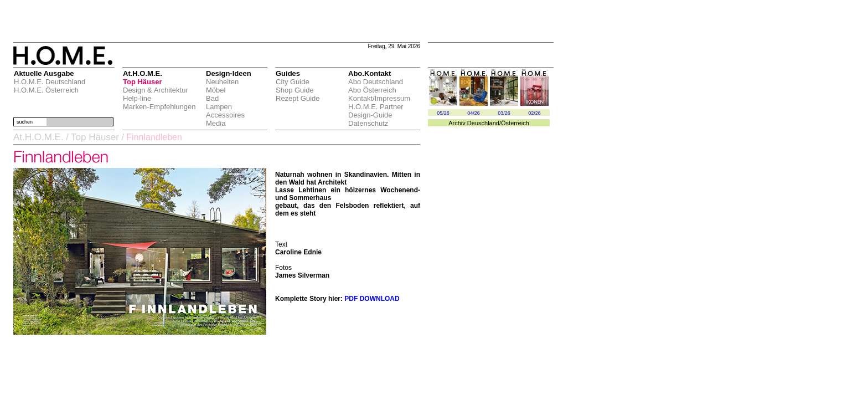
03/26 (504, 113)
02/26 (534, 113)
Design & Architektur (156, 90)
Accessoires (225, 115)
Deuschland (483, 123)
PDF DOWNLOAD (372, 299)
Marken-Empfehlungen (159, 107)
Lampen (219, 107)
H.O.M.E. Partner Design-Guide (376, 111)
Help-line (137, 98)
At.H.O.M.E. (38, 137)
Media (216, 123)
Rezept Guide (298, 98)
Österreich (515, 123)
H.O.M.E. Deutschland (50, 82)
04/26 (474, 113)
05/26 (443, 113)
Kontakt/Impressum (379, 98)
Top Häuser (143, 82)
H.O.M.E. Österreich (46, 90)
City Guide (293, 82)
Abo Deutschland (376, 82)
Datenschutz (368, 123)
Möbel (216, 90)
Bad (212, 98)
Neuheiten (222, 82)
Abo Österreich (372, 90)
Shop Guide (295, 90)
